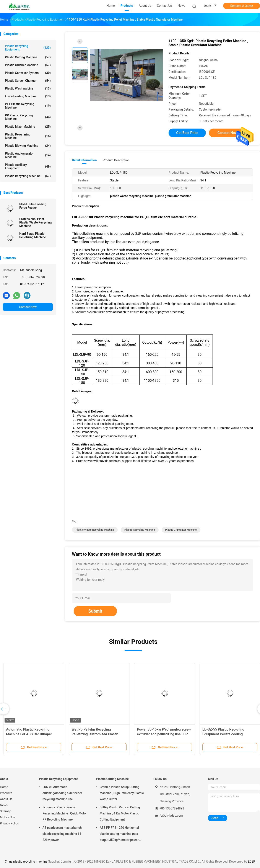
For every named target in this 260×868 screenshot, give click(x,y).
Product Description (116, 160)
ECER (252, 861)
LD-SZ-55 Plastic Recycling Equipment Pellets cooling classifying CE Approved (223, 734)
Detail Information (84, 160)
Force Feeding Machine (28, 96)
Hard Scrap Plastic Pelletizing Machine (33, 235)
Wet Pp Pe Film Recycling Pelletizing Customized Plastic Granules (95, 734)
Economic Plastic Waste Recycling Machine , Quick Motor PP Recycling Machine (65, 813)
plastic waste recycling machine (95, 530)
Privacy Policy (9, 823)
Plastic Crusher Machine (28, 65)
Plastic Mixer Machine (28, 127)
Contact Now (28, 307)
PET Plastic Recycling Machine (28, 106)
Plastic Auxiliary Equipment (28, 166)
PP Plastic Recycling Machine (28, 117)
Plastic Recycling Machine (28, 176)
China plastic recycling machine (26, 861)
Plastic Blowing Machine (28, 146)
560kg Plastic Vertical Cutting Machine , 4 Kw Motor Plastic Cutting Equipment (120, 813)
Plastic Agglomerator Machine (28, 155)
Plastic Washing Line (28, 88)
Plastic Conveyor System (28, 73)
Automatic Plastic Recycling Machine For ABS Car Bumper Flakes (29, 734)
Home (4, 787)
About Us (6, 799)
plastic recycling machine (140, 530)
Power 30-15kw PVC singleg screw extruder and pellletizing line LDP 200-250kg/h (164, 734)
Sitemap (6, 811)
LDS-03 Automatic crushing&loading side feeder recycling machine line (62, 793)
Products (6, 793)
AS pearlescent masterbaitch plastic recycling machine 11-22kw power (62, 834)
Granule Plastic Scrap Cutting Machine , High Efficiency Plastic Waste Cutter (122, 793)
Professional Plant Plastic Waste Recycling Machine (35, 222)
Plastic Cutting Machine (28, 57)
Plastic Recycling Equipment (28, 48)
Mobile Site (8, 817)
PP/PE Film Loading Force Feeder (33, 206)
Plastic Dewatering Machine (28, 136)
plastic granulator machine (181, 530)
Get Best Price (187, 133)
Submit (95, 611)
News (4, 805)
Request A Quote (242, 6)
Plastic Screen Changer (28, 81)
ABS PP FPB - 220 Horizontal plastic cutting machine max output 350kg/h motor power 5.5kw (119, 834)
